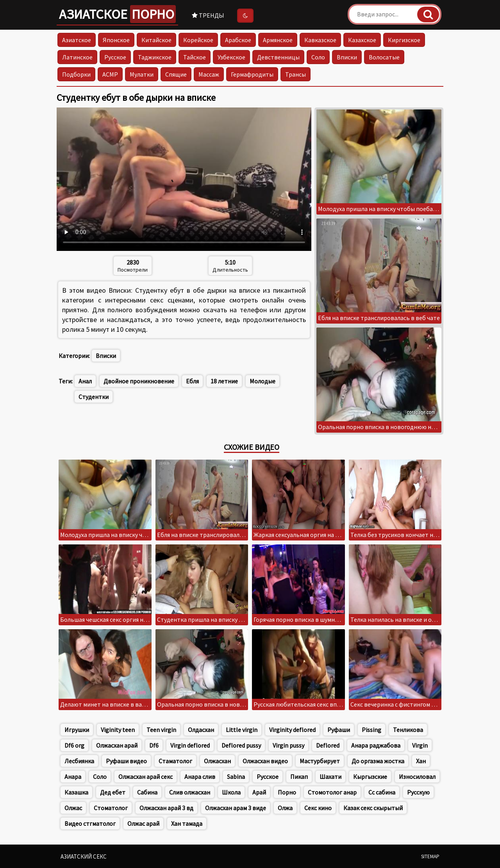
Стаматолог (175, 761)
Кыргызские (370, 777)
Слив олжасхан (190, 792)
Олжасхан (217, 761)
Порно (287, 792)
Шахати (330, 777)
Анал (85, 381)
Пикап (299, 777)
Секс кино (318, 808)
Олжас (73, 808)
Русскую (418, 792)
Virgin (420, 745)
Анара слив (200, 777)
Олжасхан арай (117, 745)
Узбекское (231, 57)
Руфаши (339, 730)
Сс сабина (382, 792)
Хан (421, 761)
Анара (73, 777)
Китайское (156, 40)
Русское (115, 57)
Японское (116, 40)
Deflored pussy (241, 745)
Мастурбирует (320, 761)
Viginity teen (118, 730)
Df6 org (74, 745)
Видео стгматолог (90, 823)
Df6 (154, 745)
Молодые (262, 381)
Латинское (77, 57)
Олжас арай (143, 823)
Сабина (147, 792)
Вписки (347, 57)
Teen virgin (161, 730)
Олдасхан (201, 730)
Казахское (362, 40)
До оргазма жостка (378, 761)
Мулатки (142, 74)
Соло (318, 57)
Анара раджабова (376, 745)
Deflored (328, 745)
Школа (231, 792)
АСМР (110, 74)
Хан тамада (187, 823)
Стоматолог (111, 808)
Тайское (195, 57)
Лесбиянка (79, 761)
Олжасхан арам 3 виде (236, 808)
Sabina (236, 777)
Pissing (371, 730)
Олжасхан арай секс (146, 777)
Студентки (94, 397)
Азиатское (117, 14)
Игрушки (77, 730)
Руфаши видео (126, 761)
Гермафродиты (252, 74)
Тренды (208, 15)
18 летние (224, 381)
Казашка (76, 792)
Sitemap (430, 856)
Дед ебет (113, 792)
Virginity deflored (292, 730)
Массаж (209, 74)
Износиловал (417, 777)
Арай (259, 792)
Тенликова (408, 730)
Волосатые (384, 57)
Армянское (278, 40)
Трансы (296, 74)
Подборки (76, 74)
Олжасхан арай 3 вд (166, 808)
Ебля (192, 381)
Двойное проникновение (139, 381)
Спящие (176, 74)
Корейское (198, 40)
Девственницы (278, 57)
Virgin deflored (190, 745)
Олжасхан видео (265, 761)
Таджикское (155, 57)
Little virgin (242, 730)
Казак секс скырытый (373, 808)
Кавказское (320, 40)
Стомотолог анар (332, 792)
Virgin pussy (288, 745)
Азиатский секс (84, 856)
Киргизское (404, 40)
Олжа (285, 808)
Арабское (238, 40)
